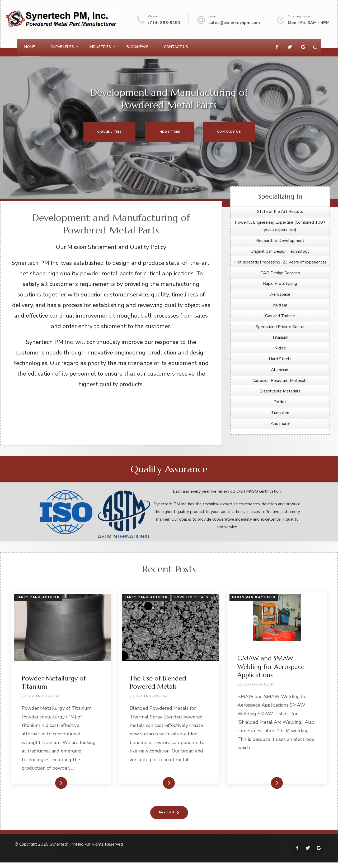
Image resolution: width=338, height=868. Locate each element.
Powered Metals (191, 597)
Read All (166, 812)
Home (30, 47)
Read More (53, 783)
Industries (100, 47)
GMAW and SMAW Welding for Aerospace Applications (271, 666)
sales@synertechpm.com (234, 23)
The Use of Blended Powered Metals (158, 682)
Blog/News (137, 47)
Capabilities (62, 47)
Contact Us (176, 47)
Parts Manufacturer (38, 597)
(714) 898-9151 (164, 23)
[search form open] (315, 47)
